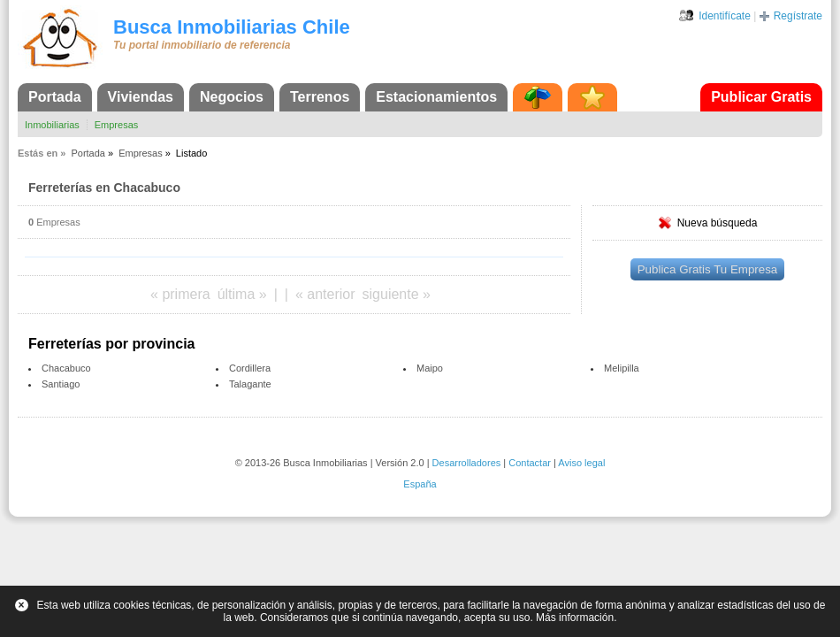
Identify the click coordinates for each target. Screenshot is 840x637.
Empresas (117, 125)
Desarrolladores (467, 463)
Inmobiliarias (52, 125)
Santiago (61, 384)
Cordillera (250, 368)
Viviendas (141, 97)
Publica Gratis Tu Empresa (708, 269)
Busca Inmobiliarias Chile (232, 27)
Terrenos (320, 97)
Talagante (250, 384)
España (420, 484)
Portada (55, 97)
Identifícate (725, 16)
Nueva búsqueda (718, 223)
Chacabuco (66, 368)
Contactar (530, 463)
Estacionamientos (436, 97)
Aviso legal (581, 463)
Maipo (430, 368)
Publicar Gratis (761, 97)
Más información (575, 618)
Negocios (232, 97)
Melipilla (622, 368)
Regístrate (798, 16)
